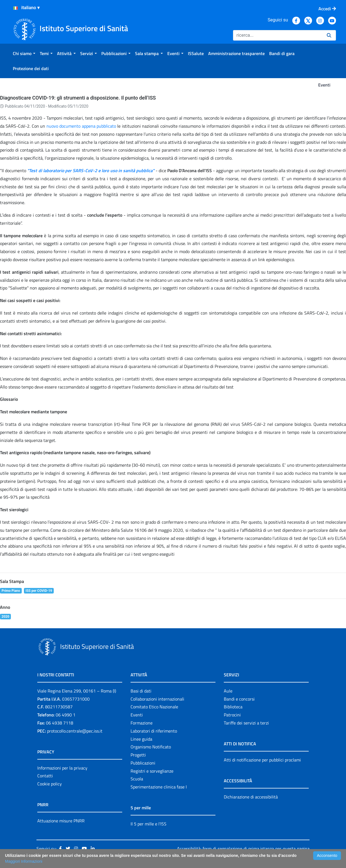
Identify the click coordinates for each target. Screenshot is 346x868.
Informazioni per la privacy (62, 768)
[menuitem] (24, 53)
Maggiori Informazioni (24, 861)
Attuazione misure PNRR (61, 821)
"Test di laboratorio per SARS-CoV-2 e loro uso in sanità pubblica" (91, 170)
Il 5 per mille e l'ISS (149, 824)
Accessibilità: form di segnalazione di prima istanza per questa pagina (243, 849)
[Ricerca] (278, 35)
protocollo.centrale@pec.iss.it (75, 731)
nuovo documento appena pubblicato (81, 126)
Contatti (45, 776)
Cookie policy (50, 784)
